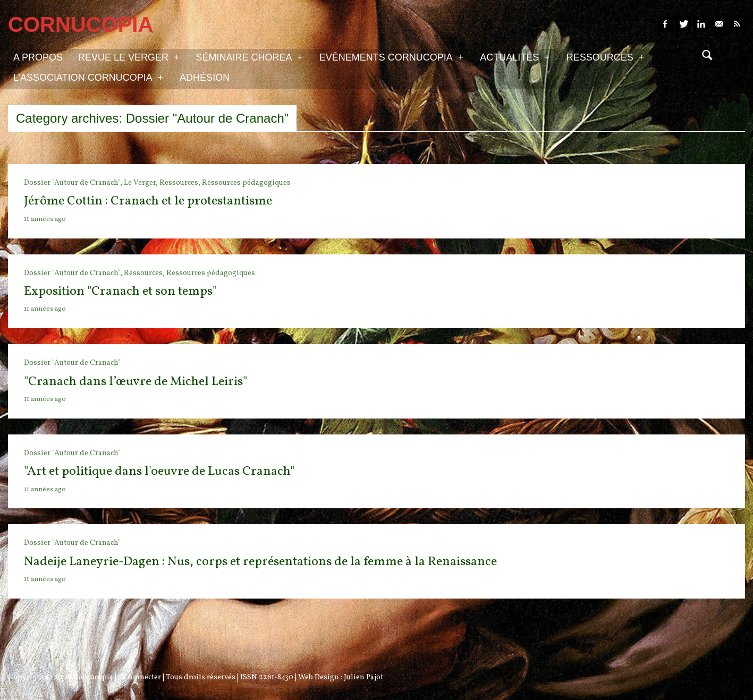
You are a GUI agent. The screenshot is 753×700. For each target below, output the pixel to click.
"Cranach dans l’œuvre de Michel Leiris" (136, 382)
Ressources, (181, 183)
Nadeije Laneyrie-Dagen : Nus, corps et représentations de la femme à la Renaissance (260, 562)
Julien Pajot (363, 677)
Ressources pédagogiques (246, 183)
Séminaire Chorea (249, 57)
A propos (38, 57)
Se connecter (139, 677)
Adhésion (205, 78)
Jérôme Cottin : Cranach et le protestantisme (148, 201)
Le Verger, (142, 183)
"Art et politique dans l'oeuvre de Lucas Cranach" (159, 472)
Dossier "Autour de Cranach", (74, 183)
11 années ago (45, 219)
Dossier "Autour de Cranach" (72, 363)
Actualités (515, 57)
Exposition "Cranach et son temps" (120, 292)
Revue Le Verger (129, 57)
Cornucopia (93, 677)
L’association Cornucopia (88, 77)
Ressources (605, 57)
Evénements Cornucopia (391, 57)
